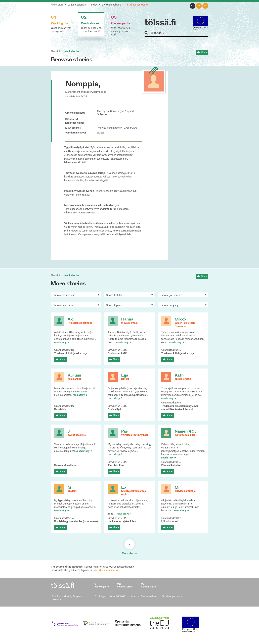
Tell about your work (137, 5)
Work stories (72, 52)
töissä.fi (160, 23)
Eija (125, 376)
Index (94, 5)
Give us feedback (111, 5)
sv (205, 6)
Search (148, 33)
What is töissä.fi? (77, 5)
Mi (177, 488)
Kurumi (74, 376)
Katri (180, 376)
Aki (71, 319)
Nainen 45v (186, 432)
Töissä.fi (55, 52)
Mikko (180, 319)
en (193, 6)
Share (204, 52)
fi (199, 6)
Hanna (127, 319)
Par (124, 432)
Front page (57, 5)
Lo (124, 488)
